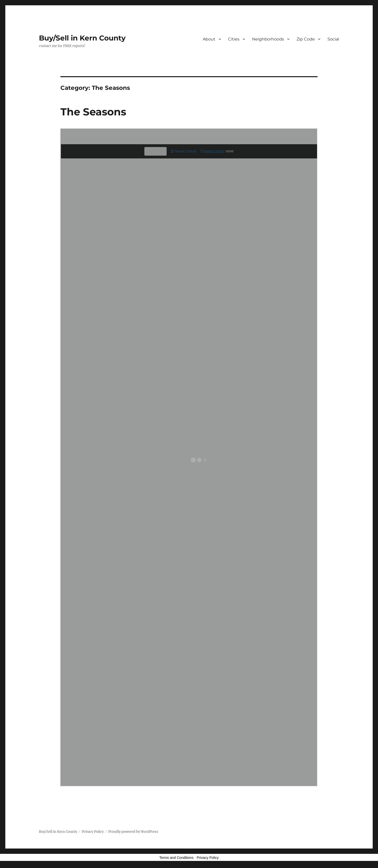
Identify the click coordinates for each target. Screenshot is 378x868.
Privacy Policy (93, 832)
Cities (234, 39)
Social (333, 39)
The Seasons (93, 112)
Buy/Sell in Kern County (82, 38)
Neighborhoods (268, 39)
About (209, 39)
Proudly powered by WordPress (133, 832)
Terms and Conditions (176, 858)
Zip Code (306, 39)
